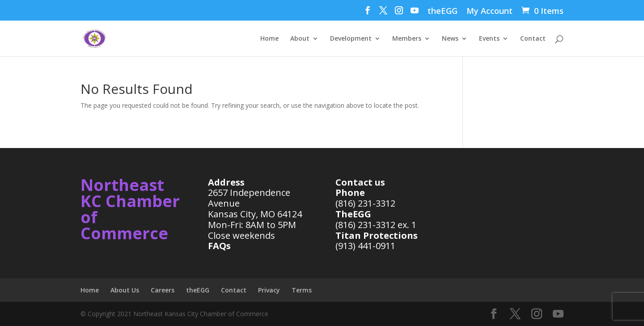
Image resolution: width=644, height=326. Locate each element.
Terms (302, 290)
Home (269, 39)
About (300, 39)
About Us (125, 290)
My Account (489, 11)
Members (407, 39)
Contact (533, 39)
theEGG (443, 11)
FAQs (219, 246)
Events (489, 39)
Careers (163, 290)
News (450, 39)
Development (351, 39)
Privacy (269, 290)
